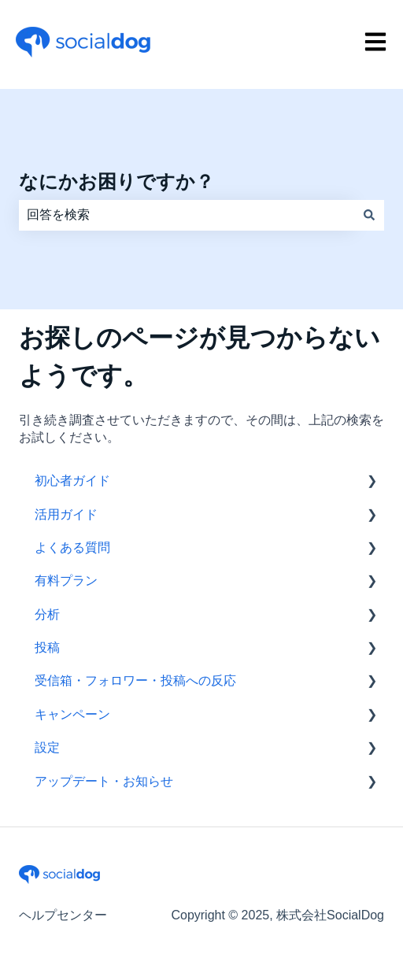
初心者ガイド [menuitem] (72, 481)
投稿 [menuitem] (47, 647)
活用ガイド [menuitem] (66, 514)
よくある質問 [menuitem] (72, 547)
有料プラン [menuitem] (66, 581)
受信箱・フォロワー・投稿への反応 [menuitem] (135, 680)
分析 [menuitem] (47, 614)
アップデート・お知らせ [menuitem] (104, 781)
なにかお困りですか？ (116, 181)
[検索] (369, 215)
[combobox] (187, 215)
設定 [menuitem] (47, 747)
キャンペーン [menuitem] (72, 714)
